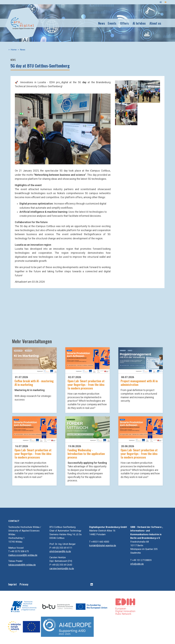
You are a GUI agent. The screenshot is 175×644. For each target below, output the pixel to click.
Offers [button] (124, 23)
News (102, 23)
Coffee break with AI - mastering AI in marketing (34, 383)
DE (161, 2)
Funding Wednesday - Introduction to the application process (86, 454)
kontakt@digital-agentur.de (103, 545)
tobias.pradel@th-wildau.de (22, 565)
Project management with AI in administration (139, 383)
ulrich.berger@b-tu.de (60, 551)
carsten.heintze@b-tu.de (62, 569)
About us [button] (155, 23)
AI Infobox (139, 23)
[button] (63, 129)
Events (112, 23)
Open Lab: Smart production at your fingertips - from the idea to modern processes (86, 384)
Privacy (24, 584)
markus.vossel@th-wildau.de (23, 555)
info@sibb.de (137, 564)
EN (166, 2)
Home (14, 50)
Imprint (12, 584)
